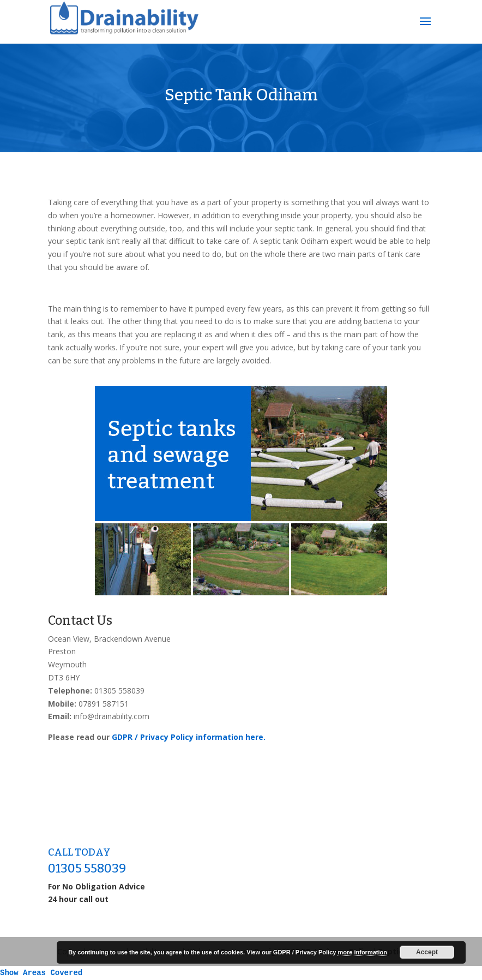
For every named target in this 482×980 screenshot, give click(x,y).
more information (362, 952)
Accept (427, 952)
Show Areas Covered (41, 973)
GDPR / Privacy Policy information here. (189, 737)
